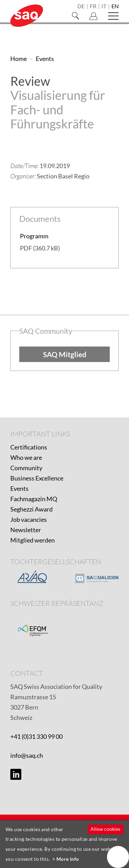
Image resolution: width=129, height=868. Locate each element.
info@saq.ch (27, 755)
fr (93, 7)
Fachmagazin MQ (34, 499)
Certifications (29, 447)
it (104, 7)
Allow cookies (105, 829)
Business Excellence (37, 478)
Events (19, 488)
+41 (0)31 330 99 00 (36, 736)
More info (68, 859)
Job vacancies (29, 519)
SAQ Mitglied (65, 354)
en (115, 7)
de (81, 7)
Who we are (26, 457)
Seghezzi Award (31, 509)
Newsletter (26, 530)
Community (26, 468)
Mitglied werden (33, 540)
